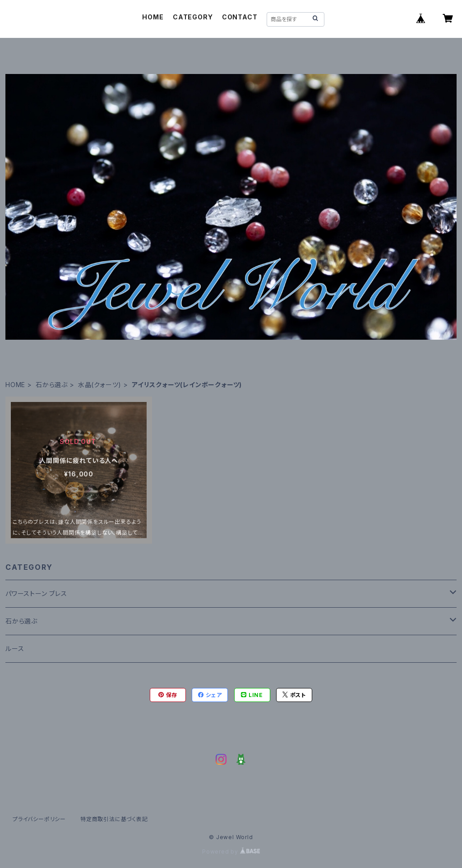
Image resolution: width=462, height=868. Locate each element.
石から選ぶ (52, 385)
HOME (153, 17)
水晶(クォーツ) (100, 385)
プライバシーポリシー (39, 819)
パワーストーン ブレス (36, 593)
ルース (15, 649)
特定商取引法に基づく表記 (114, 819)
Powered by (231, 852)
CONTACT (240, 17)
